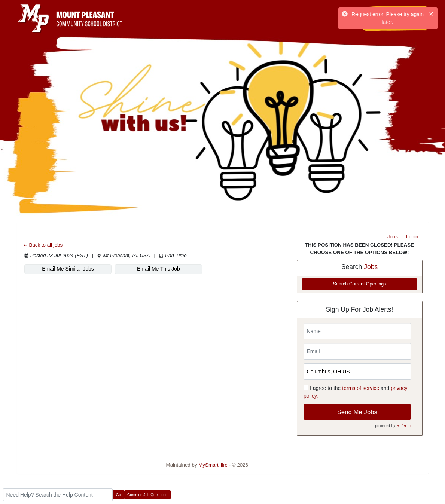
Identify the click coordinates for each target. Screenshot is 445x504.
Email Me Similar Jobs (68, 269)
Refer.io (404, 426)
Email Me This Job (159, 269)
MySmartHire (213, 465)
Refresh (270, 465)
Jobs (393, 237)
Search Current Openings (360, 284)
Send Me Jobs (357, 412)
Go (118, 495)
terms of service (361, 388)
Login (412, 237)
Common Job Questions (147, 495)
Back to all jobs (43, 245)
